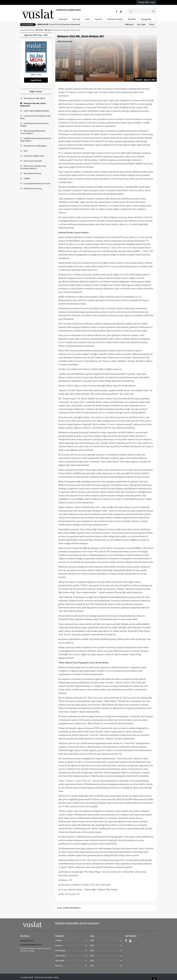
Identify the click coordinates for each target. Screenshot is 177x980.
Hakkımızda (129, 24)
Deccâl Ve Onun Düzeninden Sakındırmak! (59, 24)
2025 (92, 945)
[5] (109, 679)
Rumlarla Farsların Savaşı (31, 189)
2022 (92, 961)
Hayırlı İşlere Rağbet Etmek (32, 156)
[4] (72, 643)
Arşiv (88, 19)
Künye (152, 24)
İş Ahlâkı (25, 178)
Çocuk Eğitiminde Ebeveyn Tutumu (35, 183)
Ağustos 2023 (150, 80)
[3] (133, 381)
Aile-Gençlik (60, 961)
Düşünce (59, 945)
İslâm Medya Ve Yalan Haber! (33, 98)
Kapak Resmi (36, 80)
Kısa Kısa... (59, 966)
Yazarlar (98, 19)
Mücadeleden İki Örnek (31, 173)
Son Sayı (76, 19)
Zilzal (24, 151)
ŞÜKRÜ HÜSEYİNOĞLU (72, 908)
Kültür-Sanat (60, 956)
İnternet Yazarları (115, 19)
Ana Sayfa (63, 19)
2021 (92, 966)
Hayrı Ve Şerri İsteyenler (31, 161)
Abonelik (132, 19)
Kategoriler (146, 19)
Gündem (139, 80)
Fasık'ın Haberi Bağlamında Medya (35, 111)
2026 (92, 940)
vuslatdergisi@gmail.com (31, 945)
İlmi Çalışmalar (60, 950)
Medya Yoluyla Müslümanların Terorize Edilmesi (33, 132)
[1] (83, 148)
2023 (92, 956)
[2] (73, 228)
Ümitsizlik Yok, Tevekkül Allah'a (34, 146)
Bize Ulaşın (141, 24)
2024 (92, 950)
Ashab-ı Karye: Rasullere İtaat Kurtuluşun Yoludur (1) (33, 167)
